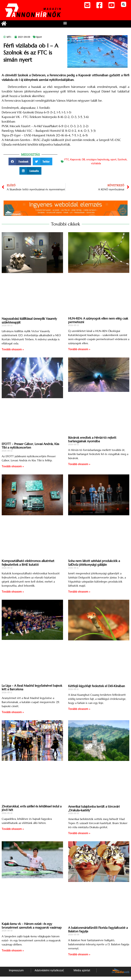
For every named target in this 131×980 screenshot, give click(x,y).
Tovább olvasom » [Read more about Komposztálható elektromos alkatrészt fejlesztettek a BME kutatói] (13, 592)
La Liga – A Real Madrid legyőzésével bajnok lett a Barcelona (32, 687)
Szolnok (122, 160)
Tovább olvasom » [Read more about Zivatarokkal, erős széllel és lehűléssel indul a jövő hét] (13, 829)
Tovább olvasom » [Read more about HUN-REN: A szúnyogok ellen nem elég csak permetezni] (79, 349)
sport (113, 160)
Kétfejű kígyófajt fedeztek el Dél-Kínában (97, 686)
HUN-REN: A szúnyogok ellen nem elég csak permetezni (98, 320)
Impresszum (16, 970)
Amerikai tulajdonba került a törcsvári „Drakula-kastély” (94, 808)
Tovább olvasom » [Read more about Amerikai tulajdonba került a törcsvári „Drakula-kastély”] (79, 833)
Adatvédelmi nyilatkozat (49, 970)
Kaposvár (75, 160)
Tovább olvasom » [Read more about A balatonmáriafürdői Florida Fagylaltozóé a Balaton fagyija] (79, 954)
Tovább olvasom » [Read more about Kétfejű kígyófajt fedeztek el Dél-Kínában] (79, 709)
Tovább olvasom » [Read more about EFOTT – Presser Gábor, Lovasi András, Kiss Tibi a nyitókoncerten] (13, 466)
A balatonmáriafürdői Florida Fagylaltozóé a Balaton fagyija (98, 930)
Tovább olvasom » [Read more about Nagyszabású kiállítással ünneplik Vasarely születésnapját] (13, 349)
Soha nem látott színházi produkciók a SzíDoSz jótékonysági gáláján (94, 563)
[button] (124, 4)
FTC (67, 160)
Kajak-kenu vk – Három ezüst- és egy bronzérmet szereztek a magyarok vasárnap (32, 926)
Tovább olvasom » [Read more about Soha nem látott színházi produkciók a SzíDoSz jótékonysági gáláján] (79, 592)
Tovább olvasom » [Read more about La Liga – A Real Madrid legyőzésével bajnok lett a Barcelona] (13, 712)
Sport (39, 37)
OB (83, 160)
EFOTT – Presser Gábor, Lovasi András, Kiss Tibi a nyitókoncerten (30, 446)
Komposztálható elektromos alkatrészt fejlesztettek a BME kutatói (28, 563)
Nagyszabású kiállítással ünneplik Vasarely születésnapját (29, 320)
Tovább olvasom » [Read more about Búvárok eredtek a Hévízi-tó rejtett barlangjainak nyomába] (79, 464)
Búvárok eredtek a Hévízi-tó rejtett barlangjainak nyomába (92, 439)
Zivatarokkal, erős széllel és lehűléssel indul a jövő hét (32, 808)
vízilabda (96, 163)
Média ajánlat (82, 970)
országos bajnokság (98, 160)
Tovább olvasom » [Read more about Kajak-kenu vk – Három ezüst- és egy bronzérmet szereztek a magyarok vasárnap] (13, 950)
